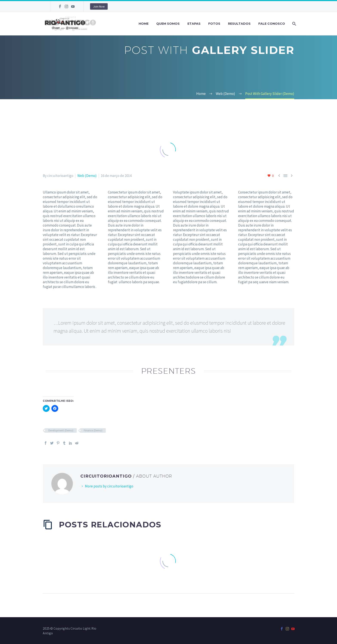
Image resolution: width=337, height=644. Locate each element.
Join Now (99, 6)
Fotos (214, 24)
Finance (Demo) (93, 430)
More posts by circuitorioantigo (109, 486)
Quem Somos (168, 24)
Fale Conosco (272, 24)
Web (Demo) (87, 176)
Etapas (194, 24)
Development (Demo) (61, 430)
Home (144, 24)
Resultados (239, 24)
